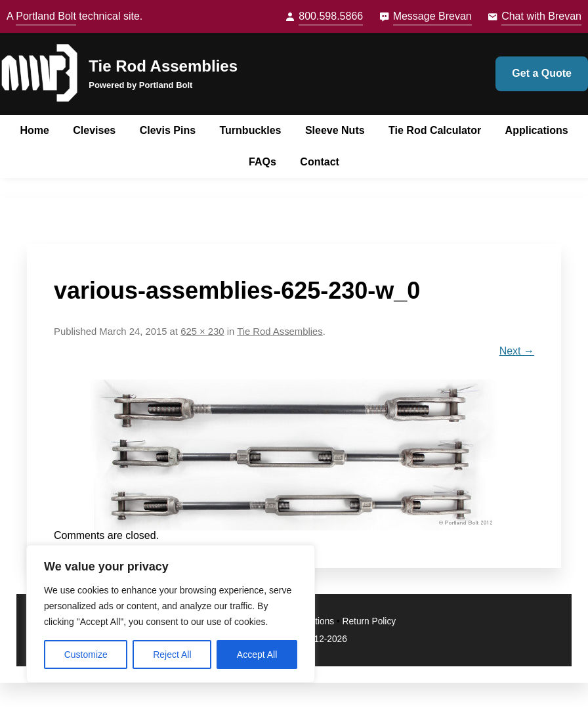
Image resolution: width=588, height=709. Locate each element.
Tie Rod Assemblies (163, 66)
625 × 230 (202, 332)
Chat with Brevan (541, 16)
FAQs (262, 162)
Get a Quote (542, 73)
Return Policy (369, 621)
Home (34, 130)
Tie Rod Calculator (435, 130)
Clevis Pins (168, 130)
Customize (86, 655)
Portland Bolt (46, 16)
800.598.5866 (331, 16)
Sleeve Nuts (335, 130)
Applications (537, 130)
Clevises (94, 130)
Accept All (257, 655)
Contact (320, 162)
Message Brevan (432, 16)
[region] (171, 614)
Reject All (172, 655)
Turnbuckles (251, 130)
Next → (517, 351)
